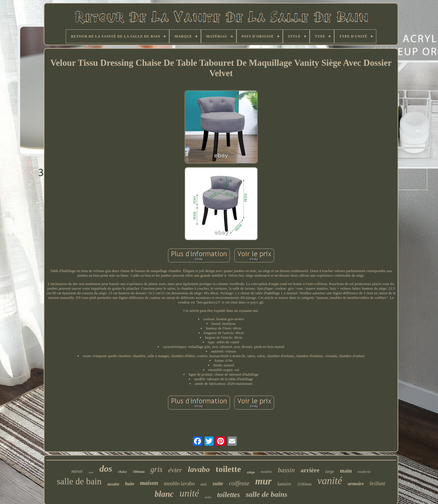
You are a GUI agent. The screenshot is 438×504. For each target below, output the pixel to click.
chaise (122, 472)
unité (189, 493)
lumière (284, 484)
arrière (310, 470)
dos (106, 469)
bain (130, 484)
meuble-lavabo (179, 484)
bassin (286, 470)
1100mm (304, 484)
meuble (113, 484)
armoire (356, 484)
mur (263, 481)
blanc (164, 494)
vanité (330, 481)
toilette (228, 469)
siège (251, 472)
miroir (77, 471)
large (330, 471)
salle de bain (79, 481)
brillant (377, 484)
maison (149, 483)
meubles (266, 472)
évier (175, 470)
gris (156, 469)
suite (218, 483)
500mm (139, 472)
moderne (364, 472)
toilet (208, 497)
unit (204, 484)
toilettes (229, 495)
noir (91, 472)
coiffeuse (239, 483)
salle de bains (266, 494)
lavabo (199, 469)
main (346, 471)
